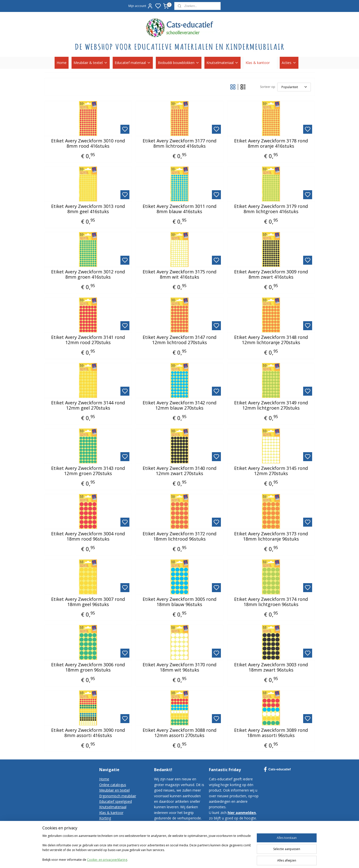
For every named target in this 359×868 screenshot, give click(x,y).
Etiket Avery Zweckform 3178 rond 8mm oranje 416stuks (271, 144)
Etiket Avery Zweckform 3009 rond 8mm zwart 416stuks (271, 275)
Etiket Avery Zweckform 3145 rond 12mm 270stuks (271, 471)
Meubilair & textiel (91, 63)
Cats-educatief (277, 769)
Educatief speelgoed (116, 801)
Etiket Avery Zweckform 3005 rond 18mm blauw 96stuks (179, 602)
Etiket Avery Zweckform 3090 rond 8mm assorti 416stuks (88, 733)
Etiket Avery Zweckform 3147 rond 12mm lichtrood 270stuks (179, 340)
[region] (147, 848)
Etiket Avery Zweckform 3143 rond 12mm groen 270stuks (88, 471)
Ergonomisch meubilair (118, 796)
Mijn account (141, 6)
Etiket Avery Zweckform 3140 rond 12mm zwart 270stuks (179, 471)
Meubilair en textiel (114, 790)
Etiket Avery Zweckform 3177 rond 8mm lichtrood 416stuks (179, 144)
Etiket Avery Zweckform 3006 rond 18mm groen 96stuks (88, 667)
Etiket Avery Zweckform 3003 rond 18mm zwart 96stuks (271, 667)
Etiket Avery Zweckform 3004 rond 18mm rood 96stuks (88, 536)
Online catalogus (113, 785)
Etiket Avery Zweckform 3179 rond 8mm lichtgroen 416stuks (271, 209)
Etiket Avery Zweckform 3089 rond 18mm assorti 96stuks (271, 733)
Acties (289, 63)
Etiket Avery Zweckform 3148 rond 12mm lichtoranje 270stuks (271, 340)
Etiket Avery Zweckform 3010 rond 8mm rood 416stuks (88, 144)
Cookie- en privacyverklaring (107, 860)
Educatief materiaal (133, 63)
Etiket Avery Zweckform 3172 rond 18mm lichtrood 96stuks (179, 536)
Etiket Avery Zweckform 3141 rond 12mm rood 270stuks (88, 340)
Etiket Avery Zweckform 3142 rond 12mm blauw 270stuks (179, 405)
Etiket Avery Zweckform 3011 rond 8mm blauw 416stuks (179, 209)
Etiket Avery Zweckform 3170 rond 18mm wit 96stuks (179, 667)
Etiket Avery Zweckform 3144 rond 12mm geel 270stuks (88, 405)
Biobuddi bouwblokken (179, 63)
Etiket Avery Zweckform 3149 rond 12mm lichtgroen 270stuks (271, 405)
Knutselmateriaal (223, 63)
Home (62, 63)
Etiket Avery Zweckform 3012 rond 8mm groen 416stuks (88, 275)
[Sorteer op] (294, 87)
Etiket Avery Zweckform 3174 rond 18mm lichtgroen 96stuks (271, 602)
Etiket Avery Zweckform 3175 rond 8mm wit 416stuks (179, 275)
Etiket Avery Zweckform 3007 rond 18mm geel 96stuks (88, 602)
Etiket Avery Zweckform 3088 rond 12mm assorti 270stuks (179, 733)
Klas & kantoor (260, 63)
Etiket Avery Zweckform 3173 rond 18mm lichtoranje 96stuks (271, 536)
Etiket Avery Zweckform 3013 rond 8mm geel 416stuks (88, 209)
